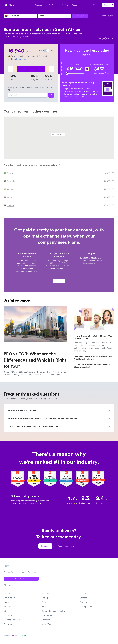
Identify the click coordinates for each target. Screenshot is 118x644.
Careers (83, 602)
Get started (108, 5)
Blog (44, 607)
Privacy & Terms (87, 607)
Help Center (47, 620)
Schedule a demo (21, 579)
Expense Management (13, 620)
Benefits (7, 607)
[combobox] (6, 16)
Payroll (6, 602)
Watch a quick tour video (68, 546)
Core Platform (10, 598)
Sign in (96, 5)
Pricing (65, 5)
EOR (5, 611)
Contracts (8, 615)
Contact (83, 598)
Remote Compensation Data (54, 611)
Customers (53, 5)
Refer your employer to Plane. (73, 97)
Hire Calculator (48, 615)
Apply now (59, 282)
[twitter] (108, 39)
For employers (107, 16)
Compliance (9, 624)
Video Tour (47, 624)
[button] (59, 136)
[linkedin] (113, 39)
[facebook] (104, 39)
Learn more (21, 59)
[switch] (46, 51)
